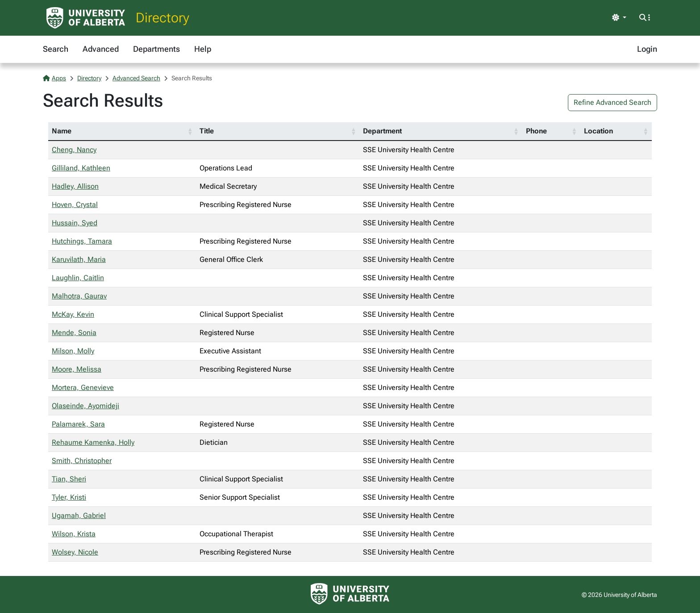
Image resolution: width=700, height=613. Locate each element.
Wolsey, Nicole (75, 552)
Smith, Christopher (82, 461)
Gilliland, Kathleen (81, 168)
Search (56, 49)
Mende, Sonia (74, 333)
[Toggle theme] (619, 18)
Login (647, 49)
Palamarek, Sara (78, 424)
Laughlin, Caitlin (78, 278)
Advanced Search (136, 78)
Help (203, 49)
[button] (190, 131)
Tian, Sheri (69, 479)
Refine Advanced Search (612, 102)
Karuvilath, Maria (79, 259)
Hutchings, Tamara (82, 241)
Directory (162, 18)
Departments (156, 49)
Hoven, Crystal (75, 205)
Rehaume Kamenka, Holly (93, 442)
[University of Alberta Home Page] (86, 18)
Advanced (101, 49)
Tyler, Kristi (69, 497)
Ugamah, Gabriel (79, 516)
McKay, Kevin (73, 314)
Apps (54, 78)
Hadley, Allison (75, 186)
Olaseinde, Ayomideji (85, 406)
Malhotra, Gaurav (79, 296)
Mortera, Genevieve (83, 387)
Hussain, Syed (75, 223)
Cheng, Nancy (74, 150)
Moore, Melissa (77, 369)
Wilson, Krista (74, 534)
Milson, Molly (73, 351)
